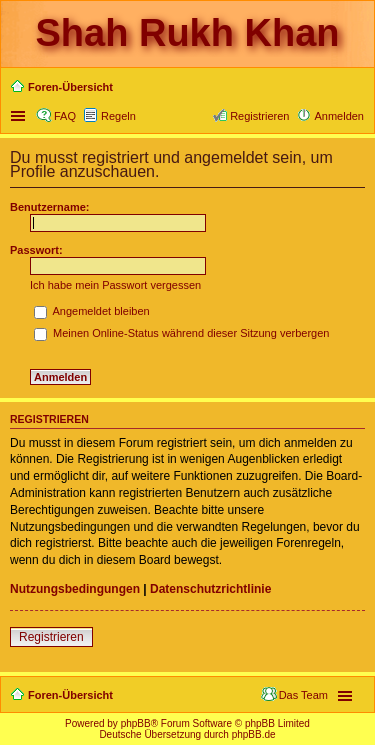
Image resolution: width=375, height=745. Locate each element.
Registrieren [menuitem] (259, 116)
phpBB (136, 723)
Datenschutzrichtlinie (210, 589)
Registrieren (51, 637)
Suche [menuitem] (358, 89)
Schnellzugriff (20, 116)
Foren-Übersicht (70, 695)
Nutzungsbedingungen (75, 589)
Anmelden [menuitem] (339, 116)
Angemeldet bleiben (92, 311)
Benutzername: (49, 207)
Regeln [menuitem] (118, 116)
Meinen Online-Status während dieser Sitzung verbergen (181, 333)
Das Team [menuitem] (303, 695)
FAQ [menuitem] (65, 116)
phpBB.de (254, 734)
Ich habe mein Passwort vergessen (115, 285)
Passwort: (36, 250)
